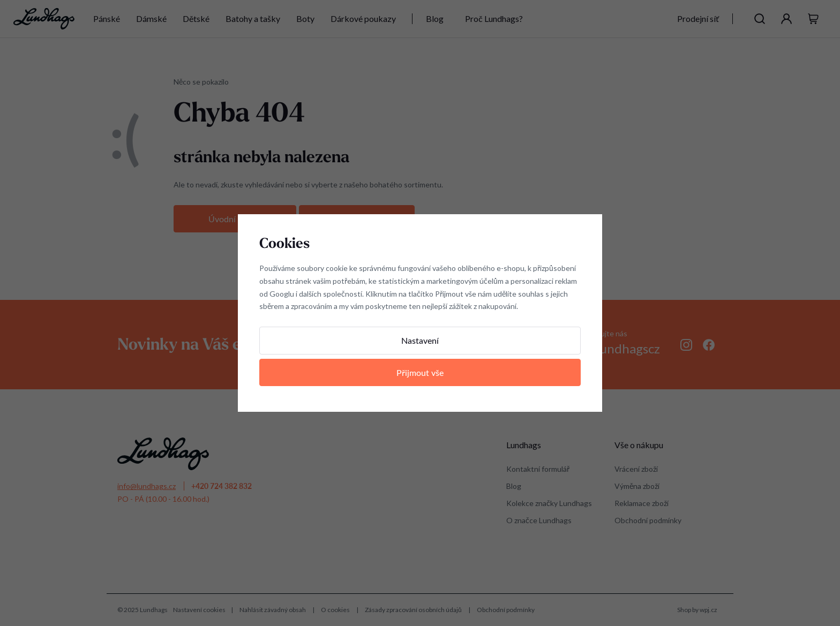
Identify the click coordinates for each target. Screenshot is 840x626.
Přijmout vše (420, 372)
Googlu (282, 294)
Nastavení (420, 340)
